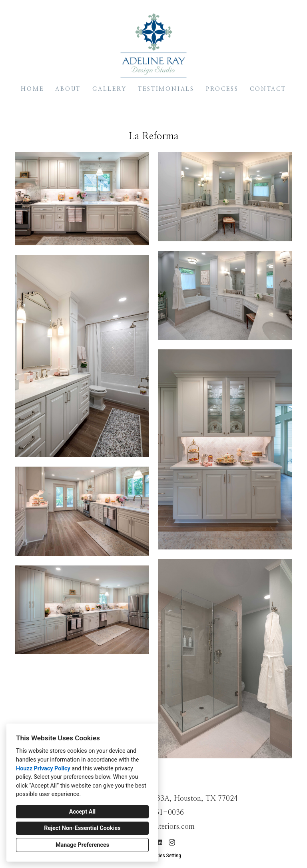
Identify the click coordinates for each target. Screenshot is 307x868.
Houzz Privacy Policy (43, 769)
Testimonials (166, 89)
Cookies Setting (165, 856)
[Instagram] (172, 843)
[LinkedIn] (160, 843)
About (68, 89)
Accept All (82, 812)
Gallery (110, 89)
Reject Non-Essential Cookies (82, 828)
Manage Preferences (82, 845)
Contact (268, 89)
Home (32, 89)
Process (222, 89)
